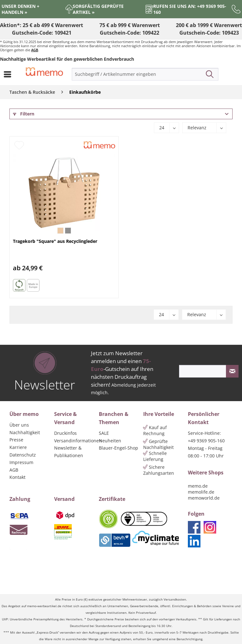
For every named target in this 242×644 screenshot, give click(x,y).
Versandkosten (175, 599)
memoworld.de (204, 498)
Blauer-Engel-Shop (118, 448)
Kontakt (17, 477)
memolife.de (201, 492)
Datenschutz (23, 455)
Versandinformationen (75, 441)
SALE (104, 433)
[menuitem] (9, 74)
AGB (35, 50)
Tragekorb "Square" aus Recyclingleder (55, 241)
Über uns (19, 425)
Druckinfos (65, 433)
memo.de (198, 486)
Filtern (24, 114)
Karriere (18, 447)
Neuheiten (110, 441)
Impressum (21, 462)
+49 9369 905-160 (206, 441)
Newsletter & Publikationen (69, 452)
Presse (16, 440)
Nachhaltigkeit (25, 432)
